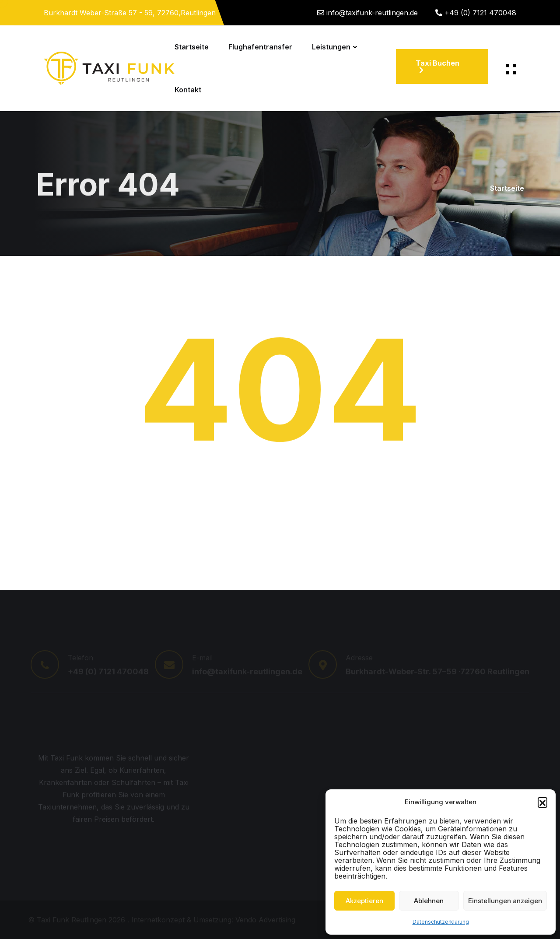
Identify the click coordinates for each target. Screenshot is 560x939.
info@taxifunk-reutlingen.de (372, 13)
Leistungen (331, 47)
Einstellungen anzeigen (505, 901)
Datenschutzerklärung (441, 922)
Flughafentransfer (260, 47)
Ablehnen (429, 901)
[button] (542, 802)
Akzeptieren (364, 901)
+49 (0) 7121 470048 (480, 13)
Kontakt (188, 90)
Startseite (192, 47)
